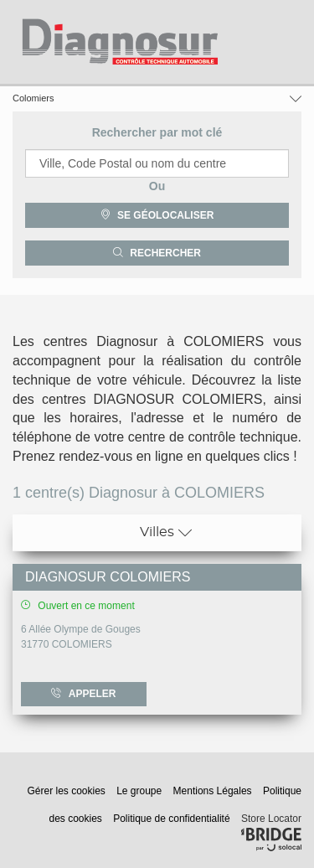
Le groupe (140, 791)
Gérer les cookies (67, 791)
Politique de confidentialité (173, 819)
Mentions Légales (214, 791)
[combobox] (157, 163)
